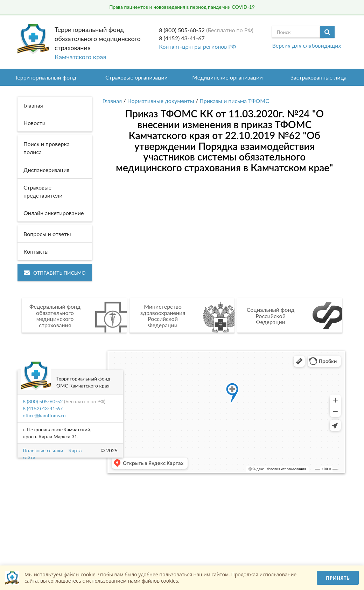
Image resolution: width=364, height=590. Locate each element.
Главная (112, 101)
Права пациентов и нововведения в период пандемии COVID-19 (182, 7)
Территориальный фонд (45, 77)
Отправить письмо (55, 273)
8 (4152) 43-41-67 (182, 38)
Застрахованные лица (319, 77)
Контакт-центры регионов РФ (197, 46)
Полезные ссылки (43, 450)
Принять (338, 578)
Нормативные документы (161, 101)
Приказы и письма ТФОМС (234, 101)
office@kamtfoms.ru (44, 415)
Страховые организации (136, 77)
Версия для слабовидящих (306, 45)
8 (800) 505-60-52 (182, 30)
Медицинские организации (227, 77)
